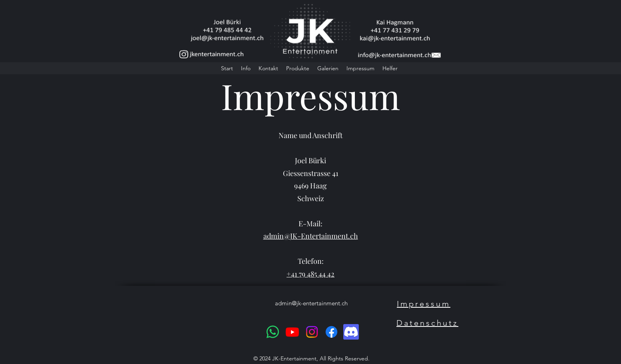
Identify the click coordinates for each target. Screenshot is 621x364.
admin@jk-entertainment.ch (311, 303)
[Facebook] (331, 332)
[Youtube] (292, 332)
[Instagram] (312, 332)
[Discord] (351, 332)
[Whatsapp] (273, 332)
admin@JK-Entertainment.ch (311, 236)
